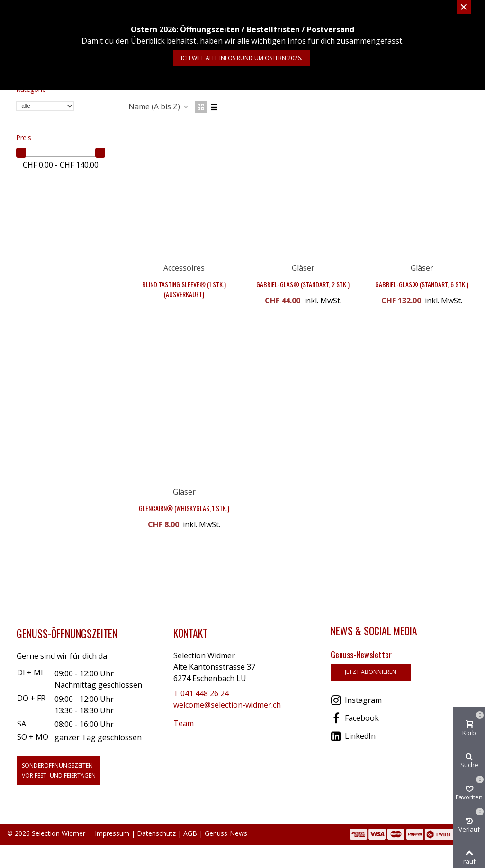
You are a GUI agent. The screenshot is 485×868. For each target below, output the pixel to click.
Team (184, 723)
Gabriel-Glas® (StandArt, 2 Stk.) (303, 284)
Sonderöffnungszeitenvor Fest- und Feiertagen (59, 771)
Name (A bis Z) (159, 106)
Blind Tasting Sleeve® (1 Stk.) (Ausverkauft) (184, 289)
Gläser (303, 268)
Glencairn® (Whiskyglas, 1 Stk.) (184, 508)
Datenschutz (156, 833)
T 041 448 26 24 (201, 693)
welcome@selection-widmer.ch (227, 705)
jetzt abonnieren (371, 672)
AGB (190, 833)
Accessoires (184, 268)
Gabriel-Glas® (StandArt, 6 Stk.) (422, 284)
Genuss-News (226, 833)
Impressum (112, 833)
